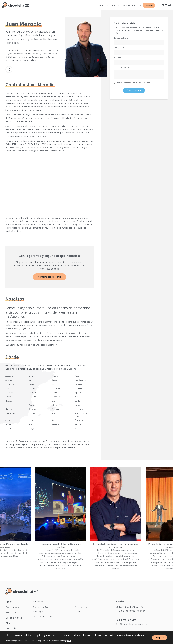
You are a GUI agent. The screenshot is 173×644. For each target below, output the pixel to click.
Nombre (122, 38)
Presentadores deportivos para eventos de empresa (124, 545)
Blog (139, 5)
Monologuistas (39, 612)
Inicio (9, 602)
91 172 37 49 (164, 5)
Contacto (11, 628)
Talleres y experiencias (43, 616)
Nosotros (115, 5)
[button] (9, 69)
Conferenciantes (41, 607)
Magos (77, 612)
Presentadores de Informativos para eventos (68, 545)
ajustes (68, 641)
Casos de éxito (128, 5)
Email (121, 48)
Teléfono (117, 58)
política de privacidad (142, 83)
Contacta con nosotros (50, 277)
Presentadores (81, 607)
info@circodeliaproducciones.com (133, 624)
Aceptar (160, 638)
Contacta (149, 5)
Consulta (122, 67)
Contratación (102, 5)
